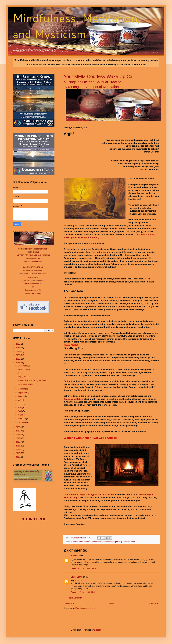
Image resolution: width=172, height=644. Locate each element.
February (22, 419)
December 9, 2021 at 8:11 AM (83, 592)
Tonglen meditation (73, 399)
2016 (18, 442)
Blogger (97, 630)
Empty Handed (24, 377)
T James (75, 556)
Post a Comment (75, 598)
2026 (18, 344)
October (22, 389)
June (20, 404)
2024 (18, 351)
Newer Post (69, 603)
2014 (18, 450)
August (21, 396)
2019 (18, 431)
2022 (18, 359)
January (22, 422)
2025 (18, 348)
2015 (18, 446)
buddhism (75, 542)
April (20, 411)
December (23, 366)
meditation (87, 542)
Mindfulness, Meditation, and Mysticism (77, 26)
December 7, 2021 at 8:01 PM (83, 568)
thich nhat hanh (129, 542)
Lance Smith (77, 577)
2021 (18, 363)
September (23, 392)
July (20, 400)
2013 (18, 453)
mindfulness (97, 542)
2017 (18, 438)
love (81, 542)
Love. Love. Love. (25, 384)
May (20, 408)
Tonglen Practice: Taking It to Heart (32, 380)
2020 (18, 427)
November (23, 370)
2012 (18, 457)
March (21, 415)
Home (112, 603)
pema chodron (108, 542)
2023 (18, 355)
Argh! (20, 373)
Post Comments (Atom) (85, 608)
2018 (18, 434)
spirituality (118, 542)
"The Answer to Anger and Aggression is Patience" (89, 494)
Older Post (154, 603)
